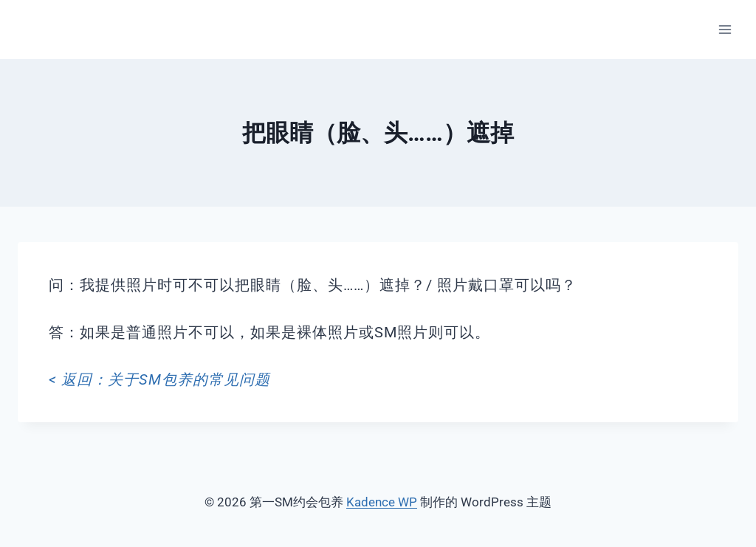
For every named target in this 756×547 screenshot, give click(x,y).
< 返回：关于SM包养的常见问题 (159, 379)
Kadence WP (382, 502)
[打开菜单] (725, 29)
